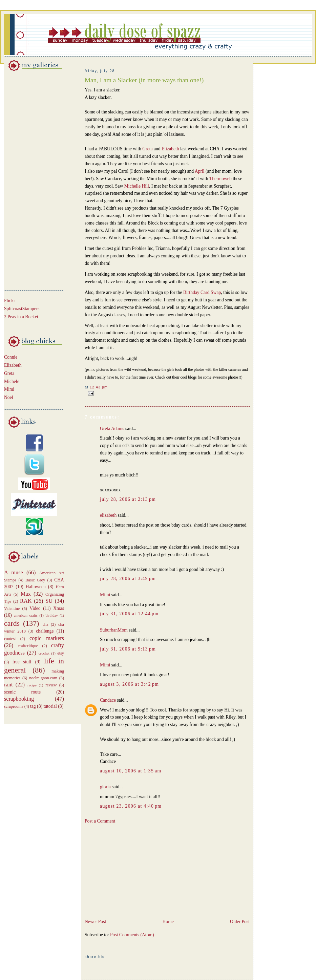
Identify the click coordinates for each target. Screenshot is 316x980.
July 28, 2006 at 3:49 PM (128, 579)
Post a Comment (100, 821)
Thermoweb (221, 179)
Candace (108, 700)
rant (8, 685)
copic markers (47, 638)
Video (35, 608)
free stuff (22, 662)
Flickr (10, 301)
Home (168, 922)
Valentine (12, 609)
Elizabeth (13, 365)
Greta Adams (112, 429)
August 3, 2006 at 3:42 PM (129, 684)
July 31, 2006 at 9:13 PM (128, 649)
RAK (26, 601)
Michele (12, 381)
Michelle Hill (137, 186)
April (200, 171)
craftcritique (28, 646)
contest (10, 639)
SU (49, 601)
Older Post (240, 922)
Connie (11, 357)
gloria (105, 787)
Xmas (59, 608)
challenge (45, 631)
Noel (9, 397)
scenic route (22, 692)
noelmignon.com (43, 678)
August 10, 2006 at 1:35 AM (131, 771)
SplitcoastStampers (22, 309)
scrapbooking (19, 699)
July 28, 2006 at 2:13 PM (128, 499)
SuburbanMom (114, 630)
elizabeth (108, 515)
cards (12, 623)
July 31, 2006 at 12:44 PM (129, 614)
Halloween (36, 587)
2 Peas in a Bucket (21, 317)
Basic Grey (35, 580)
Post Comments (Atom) (132, 935)
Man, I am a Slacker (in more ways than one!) (144, 80)
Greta (9, 373)
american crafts (26, 615)
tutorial (50, 706)
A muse (14, 572)
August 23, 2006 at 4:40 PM (131, 806)
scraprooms (14, 706)
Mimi (9, 389)
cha (45, 624)
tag (33, 706)
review (51, 685)
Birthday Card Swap (202, 292)
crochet (44, 653)
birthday (51, 615)
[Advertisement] (24, 179)
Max (26, 594)
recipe (32, 685)
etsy (61, 653)
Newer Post (95, 922)
